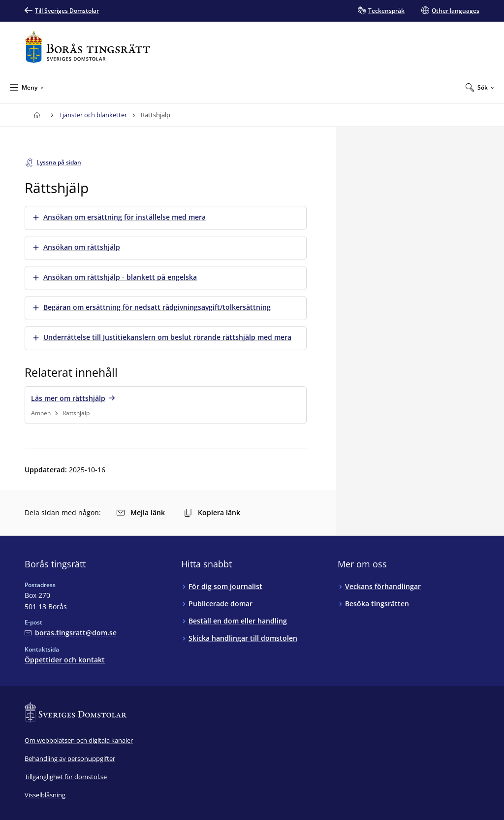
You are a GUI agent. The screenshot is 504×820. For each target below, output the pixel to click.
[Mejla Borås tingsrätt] (71, 633)
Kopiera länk (212, 512)
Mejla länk (141, 512)
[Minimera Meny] (27, 87)
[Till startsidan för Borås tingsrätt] (87, 47)
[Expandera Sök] (480, 87)
